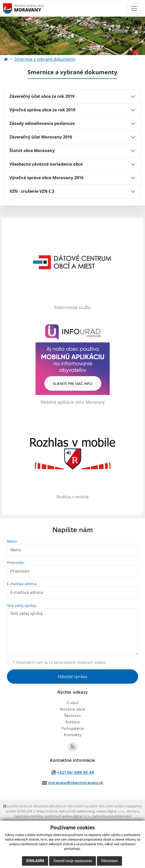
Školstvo (72, 716)
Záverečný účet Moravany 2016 (41, 137)
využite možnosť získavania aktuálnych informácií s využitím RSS (54, 806)
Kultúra (73, 722)
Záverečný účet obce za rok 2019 (42, 96)
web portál (67, 811)
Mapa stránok (47, 811)
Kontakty (73, 735)
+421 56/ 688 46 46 (76, 773)
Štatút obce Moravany (32, 151)
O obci (72, 703)
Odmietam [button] (109, 861)
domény (133, 811)
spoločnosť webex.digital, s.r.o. (68, 816)
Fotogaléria (72, 728)
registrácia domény (29, 816)
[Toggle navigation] (134, 8)
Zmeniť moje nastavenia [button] (72, 861)
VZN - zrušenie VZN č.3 (32, 191)
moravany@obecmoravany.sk (76, 783)
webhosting (86, 811)
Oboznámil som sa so (59, 662)
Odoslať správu (72, 677)
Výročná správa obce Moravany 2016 (46, 178)
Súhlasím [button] (35, 861)
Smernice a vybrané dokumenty (45, 59)
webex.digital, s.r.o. (111, 811)
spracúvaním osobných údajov (80, 662)
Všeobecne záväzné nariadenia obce (46, 164)
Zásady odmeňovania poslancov (42, 123)
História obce (72, 709)
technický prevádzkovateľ (112, 816)
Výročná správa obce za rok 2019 (42, 110)
